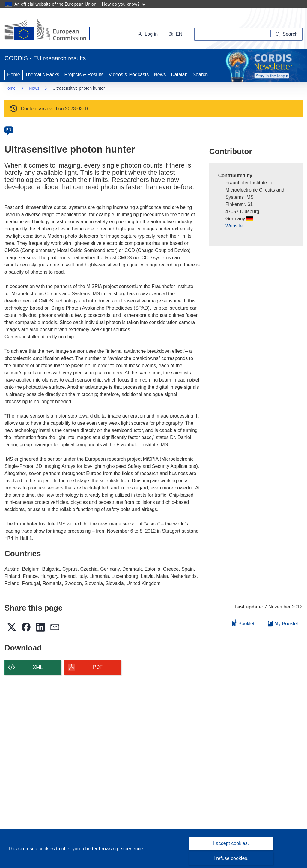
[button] (175, 34)
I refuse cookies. (231, 858)
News (160, 74)
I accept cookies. (231, 843)
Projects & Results (84, 74)
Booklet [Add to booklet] (243, 623)
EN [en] (9, 130)
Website (234, 226)
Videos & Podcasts (129, 74)
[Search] (287, 34)
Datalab (179, 74)
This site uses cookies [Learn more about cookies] (32, 849)
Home (14, 74)
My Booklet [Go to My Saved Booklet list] (283, 624)
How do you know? (124, 4)
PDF (98, 667)
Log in (148, 34)
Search (200, 74)
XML (38, 667)
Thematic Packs (42, 74)
